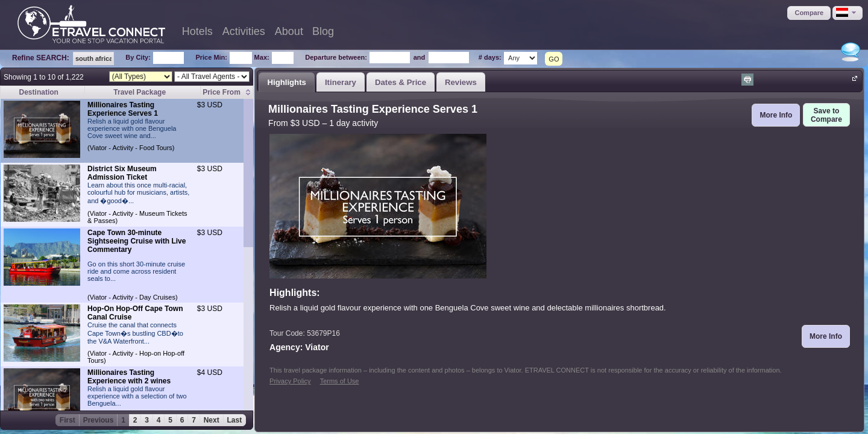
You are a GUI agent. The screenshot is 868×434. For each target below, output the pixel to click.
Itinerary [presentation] (341, 82)
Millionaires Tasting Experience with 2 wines (129, 377)
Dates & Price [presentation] (401, 82)
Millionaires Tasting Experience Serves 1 (123, 109)
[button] (809, 13)
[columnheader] (227, 93)
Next (212, 420)
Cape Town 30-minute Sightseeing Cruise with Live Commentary (137, 241)
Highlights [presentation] (286, 82)
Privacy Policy (290, 381)
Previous (99, 420)
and (420, 57)
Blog (323, 31)
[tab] (287, 82)
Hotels (197, 31)
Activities (244, 31)
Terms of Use (340, 381)
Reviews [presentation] (461, 82)
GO (554, 59)
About (289, 31)
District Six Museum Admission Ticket (122, 173)
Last (235, 420)
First (68, 420)
